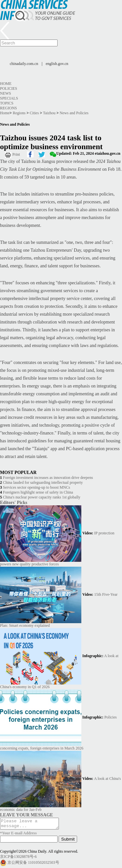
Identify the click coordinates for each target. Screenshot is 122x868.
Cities (34, 113)
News (6, 93)
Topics (7, 103)
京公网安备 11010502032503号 (33, 864)
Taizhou (49, 113)
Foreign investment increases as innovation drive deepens (48, 478)
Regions (8, 108)
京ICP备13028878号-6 (18, 859)
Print (16, 154)
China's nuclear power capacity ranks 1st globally (42, 497)
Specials (9, 98)
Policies (9, 88)
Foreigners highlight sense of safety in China (38, 492)
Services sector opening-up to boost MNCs (36, 487)
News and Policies (74, 113)
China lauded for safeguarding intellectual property (43, 482)
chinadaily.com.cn (24, 64)
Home (6, 84)
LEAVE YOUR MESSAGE (27, 815)
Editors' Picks (14, 502)
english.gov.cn (57, 64)
